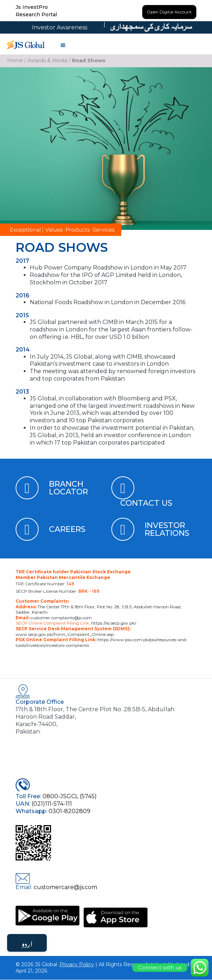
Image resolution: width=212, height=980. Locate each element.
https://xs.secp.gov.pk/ (113, 623)
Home (15, 60)
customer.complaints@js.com (61, 618)
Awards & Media (48, 60)
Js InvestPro (32, 7)
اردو (27, 943)
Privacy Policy (77, 964)
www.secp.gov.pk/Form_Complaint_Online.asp (65, 634)
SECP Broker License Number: (57, 591)
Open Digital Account (169, 12)
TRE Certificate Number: (45, 584)
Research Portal (36, 15)
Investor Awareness (60, 27)
